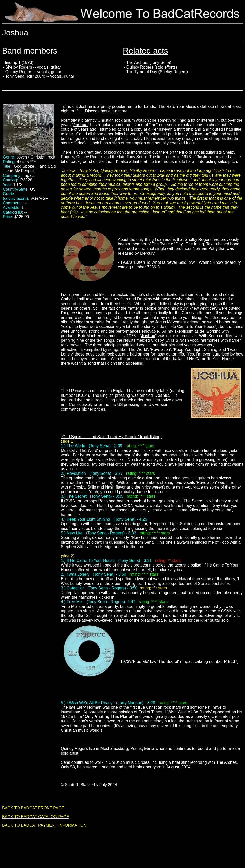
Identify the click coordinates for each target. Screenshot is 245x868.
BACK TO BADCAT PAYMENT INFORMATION (44, 825)
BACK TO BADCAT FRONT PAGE (33, 808)
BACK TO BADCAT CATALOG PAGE (36, 817)
